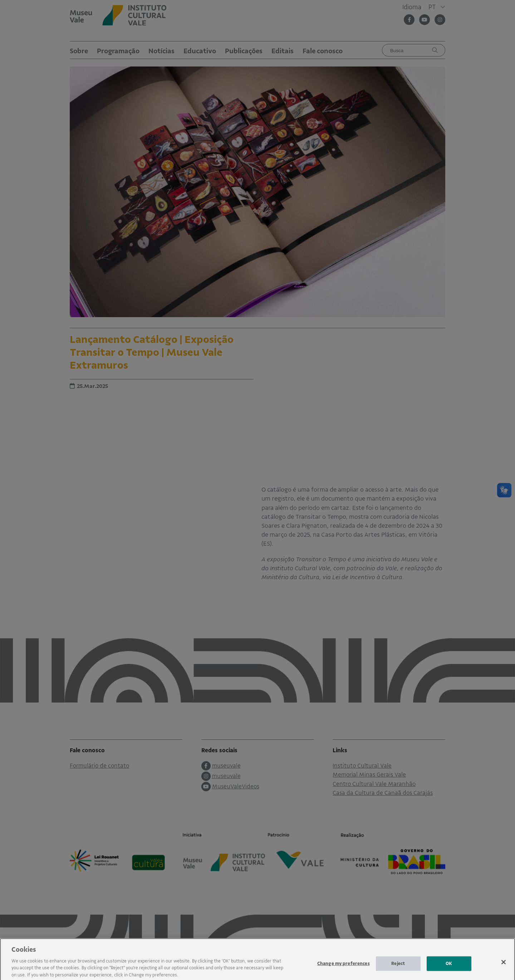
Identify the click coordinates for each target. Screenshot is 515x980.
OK (449, 967)
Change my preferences (344, 967)
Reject (398, 967)
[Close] (504, 966)
